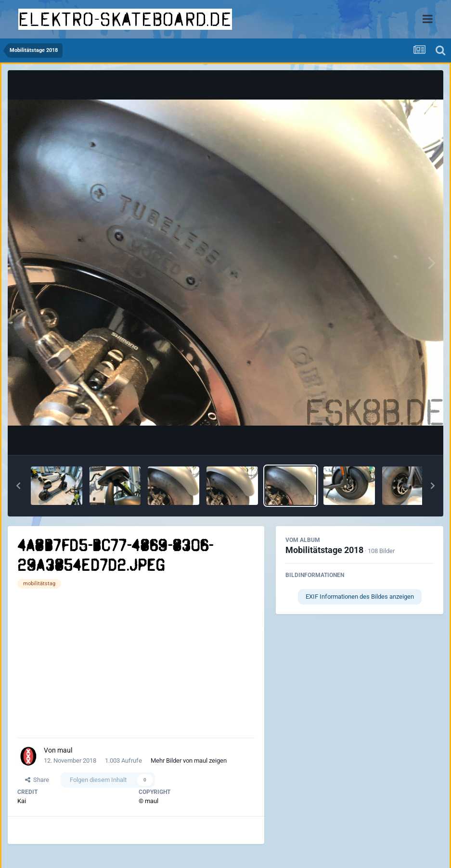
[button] (18, 486)
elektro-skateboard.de (125, 19)
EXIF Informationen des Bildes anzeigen (360, 597)
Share (37, 780)
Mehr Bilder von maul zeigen (189, 761)
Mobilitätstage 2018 (324, 550)
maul (65, 750)
